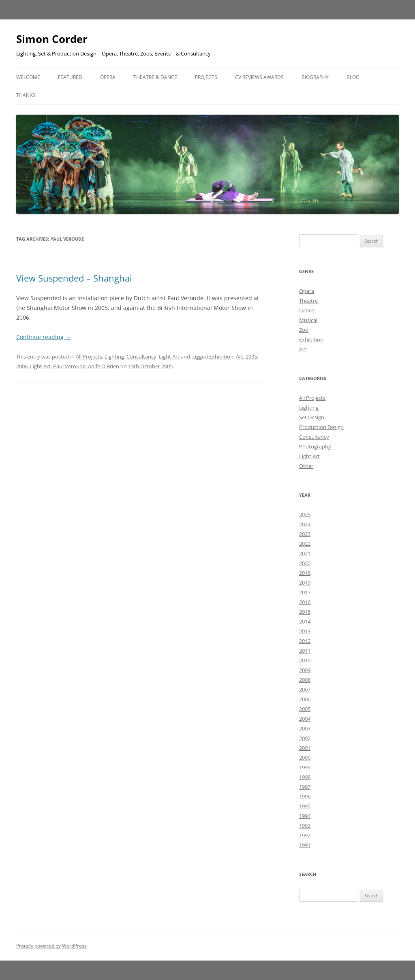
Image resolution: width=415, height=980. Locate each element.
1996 (305, 796)
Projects (206, 77)
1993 (305, 826)
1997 (305, 787)
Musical (308, 320)
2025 (305, 515)
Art (240, 357)
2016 (305, 602)
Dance (307, 310)
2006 (22, 366)
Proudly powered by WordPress (51, 946)
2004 (305, 719)
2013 (305, 631)
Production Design (321, 427)
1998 (305, 777)
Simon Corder (52, 39)
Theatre (308, 301)
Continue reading (44, 337)
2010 (305, 660)
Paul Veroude (69, 366)
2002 (305, 738)
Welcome (28, 77)
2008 (305, 680)
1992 (305, 835)
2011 (305, 651)
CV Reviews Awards (259, 77)
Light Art (169, 357)
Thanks (26, 95)
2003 (305, 728)
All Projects (89, 357)
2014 (305, 621)
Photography (315, 446)
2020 (305, 563)
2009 (305, 670)
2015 (305, 612)
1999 (305, 767)
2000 (305, 758)
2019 (305, 583)
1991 (305, 845)
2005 (251, 357)
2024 (305, 524)
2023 (305, 534)
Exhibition (221, 357)
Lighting (114, 357)
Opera (108, 77)
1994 (305, 816)
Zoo (304, 330)
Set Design (312, 417)
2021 (305, 553)
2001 (305, 748)
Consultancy (141, 357)
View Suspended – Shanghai (74, 278)
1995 (305, 806)
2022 (305, 544)
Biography (315, 77)
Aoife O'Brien (104, 366)
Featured (70, 77)
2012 (305, 641)
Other (306, 466)
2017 (305, 592)
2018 (305, 573)
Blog (353, 77)
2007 (305, 690)
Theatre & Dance (155, 77)
